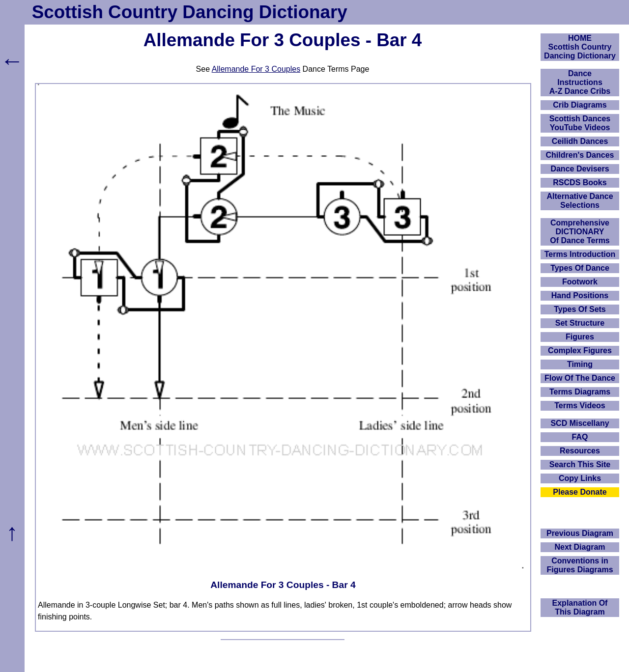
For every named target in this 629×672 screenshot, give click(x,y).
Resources (580, 451)
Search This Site (580, 464)
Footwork (580, 282)
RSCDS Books (580, 182)
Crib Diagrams (580, 105)
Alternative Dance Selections (580, 201)
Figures (580, 337)
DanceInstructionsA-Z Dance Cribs (580, 82)
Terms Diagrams (580, 392)
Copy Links (580, 478)
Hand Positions (580, 295)
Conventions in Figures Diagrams (580, 565)
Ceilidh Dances (580, 141)
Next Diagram (580, 547)
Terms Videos (580, 406)
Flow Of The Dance (580, 378)
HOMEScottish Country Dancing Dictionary (580, 47)
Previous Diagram (580, 533)
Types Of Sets (580, 309)
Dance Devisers (580, 169)
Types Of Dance (580, 268)
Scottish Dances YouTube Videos (580, 123)
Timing (580, 364)
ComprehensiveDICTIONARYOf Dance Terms (580, 232)
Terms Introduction (580, 254)
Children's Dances (580, 155)
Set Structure (580, 323)
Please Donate (580, 492)
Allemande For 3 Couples (256, 69)
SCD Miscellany (580, 423)
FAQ (580, 437)
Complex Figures (580, 350)
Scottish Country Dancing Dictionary (190, 12)
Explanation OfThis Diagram (580, 607)
